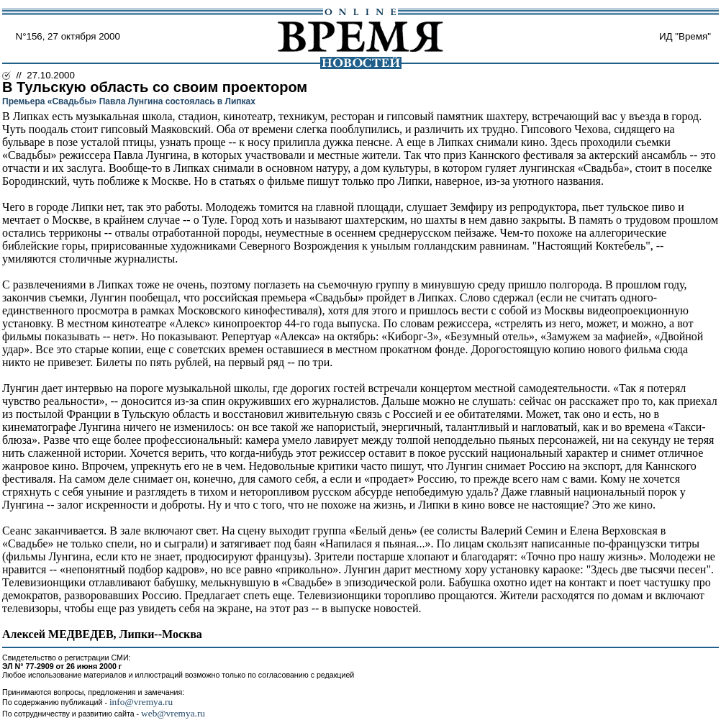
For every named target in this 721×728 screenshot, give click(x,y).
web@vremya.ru (173, 713)
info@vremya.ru (141, 702)
